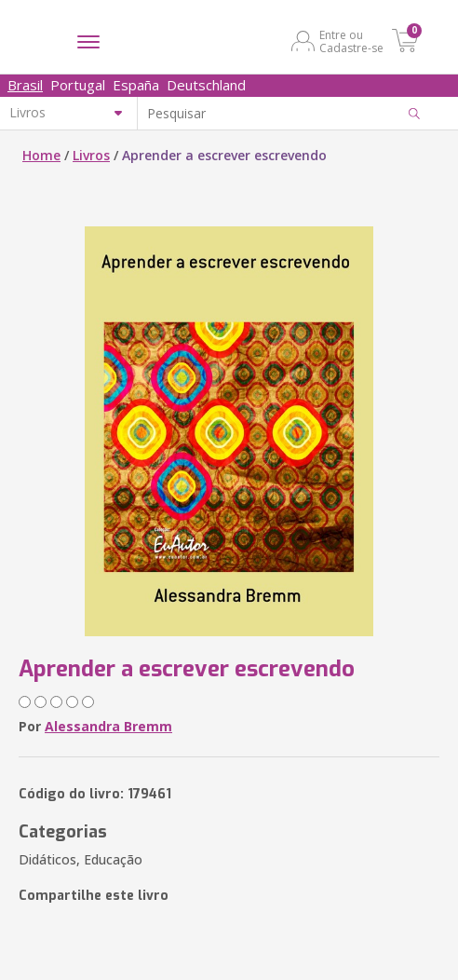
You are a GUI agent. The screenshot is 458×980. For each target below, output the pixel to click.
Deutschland (206, 85)
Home (41, 155)
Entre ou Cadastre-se (351, 41)
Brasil (25, 85)
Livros (91, 155)
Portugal (78, 85)
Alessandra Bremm (108, 726)
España (136, 85)
